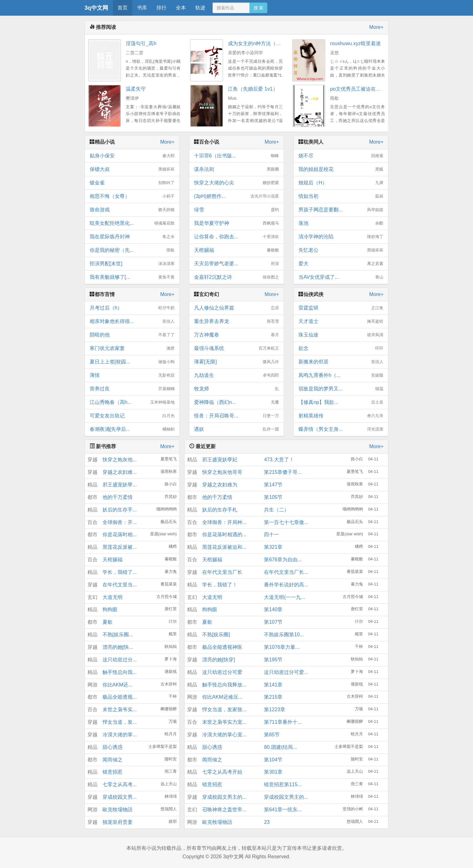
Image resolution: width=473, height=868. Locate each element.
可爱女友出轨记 (132, 416)
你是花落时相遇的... (224, 535)
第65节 (272, 735)
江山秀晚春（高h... (132, 402)
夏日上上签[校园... (132, 362)
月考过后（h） (132, 308)
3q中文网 (96, 8)
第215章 (273, 697)
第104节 (273, 760)
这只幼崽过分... (120, 660)
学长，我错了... (120, 572)
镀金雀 (132, 183)
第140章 (273, 609)
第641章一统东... (283, 810)
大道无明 (113, 597)
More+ (376, 27)
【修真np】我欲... (341, 402)
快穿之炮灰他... (120, 460)
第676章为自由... (283, 560)
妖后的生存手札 (220, 510)
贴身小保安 (132, 156)
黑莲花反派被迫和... (224, 547)
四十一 (271, 535)
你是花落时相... (120, 535)
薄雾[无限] (236, 362)
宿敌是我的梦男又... (341, 389)
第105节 (273, 497)
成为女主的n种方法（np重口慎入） (267, 43)
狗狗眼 (110, 609)
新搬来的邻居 (341, 362)
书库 (142, 8)
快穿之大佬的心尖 (236, 183)
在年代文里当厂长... (286, 572)
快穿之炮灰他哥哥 (222, 472)
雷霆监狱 (341, 308)
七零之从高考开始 (222, 772)
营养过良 (132, 389)
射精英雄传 (341, 416)
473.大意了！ (279, 460)
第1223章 (275, 709)
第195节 (273, 660)
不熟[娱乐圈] (216, 635)
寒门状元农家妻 (132, 348)
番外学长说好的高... (286, 585)
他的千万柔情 (118, 497)
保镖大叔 (132, 169)
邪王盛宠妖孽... (120, 485)
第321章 (273, 547)
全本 (181, 8)
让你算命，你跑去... (236, 237)
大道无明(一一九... (284, 597)
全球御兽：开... (120, 522)
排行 (161, 8)
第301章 (273, 772)
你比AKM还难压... (222, 697)
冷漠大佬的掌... (120, 735)
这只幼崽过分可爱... (286, 672)
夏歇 (108, 622)
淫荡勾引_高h (141, 43)
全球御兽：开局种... (224, 522)
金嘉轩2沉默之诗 (236, 277)
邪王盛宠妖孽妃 (220, 460)
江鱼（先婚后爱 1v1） (253, 89)
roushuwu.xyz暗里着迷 (355, 43)
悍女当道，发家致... (224, 709)
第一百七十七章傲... (286, 522)
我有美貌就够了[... (132, 277)
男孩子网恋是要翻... (341, 210)
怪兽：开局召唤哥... (236, 416)
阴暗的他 (132, 335)
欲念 (341, 348)
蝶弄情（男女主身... (341, 429)
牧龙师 (236, 389)
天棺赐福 (236, 250)
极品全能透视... (120, 697)
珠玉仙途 (341, 335)
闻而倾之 (113, 760)
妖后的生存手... (120, 510)
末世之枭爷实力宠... (224, 722)
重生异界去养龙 (236, 321)
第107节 (273, 622)
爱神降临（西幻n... (236, 402)
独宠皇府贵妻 (118, 822)
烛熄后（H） (341, 183)
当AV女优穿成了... (341, 277)
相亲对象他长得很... (132, 321)
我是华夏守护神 (236, 223)
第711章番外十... (283, 722)
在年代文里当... (120, 585)
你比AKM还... (118, 685)
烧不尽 (341, 156)
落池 (341, 223)
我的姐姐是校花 (341, 169)
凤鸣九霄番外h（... (341, 375)
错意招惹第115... (283, 784)
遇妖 (236, 429)
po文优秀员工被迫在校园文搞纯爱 (368, 89)
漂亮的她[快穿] (219, 660)
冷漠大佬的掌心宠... (224, 735)
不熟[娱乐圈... (118, 635)
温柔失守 (136, 89)
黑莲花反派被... (120, 547)
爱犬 (341, 264)
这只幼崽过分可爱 (222, 672)
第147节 (273, 485)
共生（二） (276, 510)
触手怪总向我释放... (224, 685)
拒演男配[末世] (132, 264)
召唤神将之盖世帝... (224, 810)
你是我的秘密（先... (132, 250)
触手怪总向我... (120, 672)
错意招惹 (113, 772)
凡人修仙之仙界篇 (236, 308)
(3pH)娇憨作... (236, 196)
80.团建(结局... (280, 747)
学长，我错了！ (220, 585)
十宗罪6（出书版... (236, 156)
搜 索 (259, 8)
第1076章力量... (282, 647)
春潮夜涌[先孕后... (132, 429)
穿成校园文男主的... (224, 797)
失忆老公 (341, 250)
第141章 (273, 685)
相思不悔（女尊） (132, 196)
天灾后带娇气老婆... (236, 264)
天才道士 (341, 321)
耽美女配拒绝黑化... (132, 223)
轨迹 (200, 8)
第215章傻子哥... (283, 472)
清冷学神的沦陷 (341, 237)
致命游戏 (132, 210)
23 (267, 822)
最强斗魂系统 (236, 348)
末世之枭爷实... (120, 709)
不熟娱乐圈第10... (284, 635)
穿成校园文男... (120, 797)
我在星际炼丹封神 (132, 237)
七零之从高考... (120, 784)
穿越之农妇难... (120, 472)
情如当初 (341, 196)
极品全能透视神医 (222, 647)
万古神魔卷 (236, 335)
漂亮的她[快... (118, 647)
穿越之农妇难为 (220, 485)
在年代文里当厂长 (222, 572)
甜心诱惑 (113, 747)
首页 (123, 8)
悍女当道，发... (120, 722)
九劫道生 (236, 375)
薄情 (132, 375)
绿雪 (236, 210)
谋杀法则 (236, 169)
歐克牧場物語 (118, 810)
